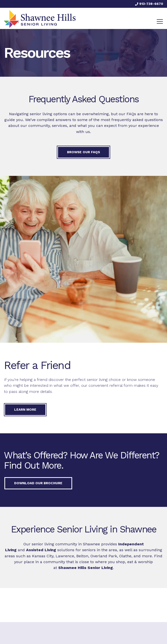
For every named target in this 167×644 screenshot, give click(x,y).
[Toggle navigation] (160, 21)
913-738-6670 (149, 4)
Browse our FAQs (83, 152)
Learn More (25, 409)
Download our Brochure (38, 483)
